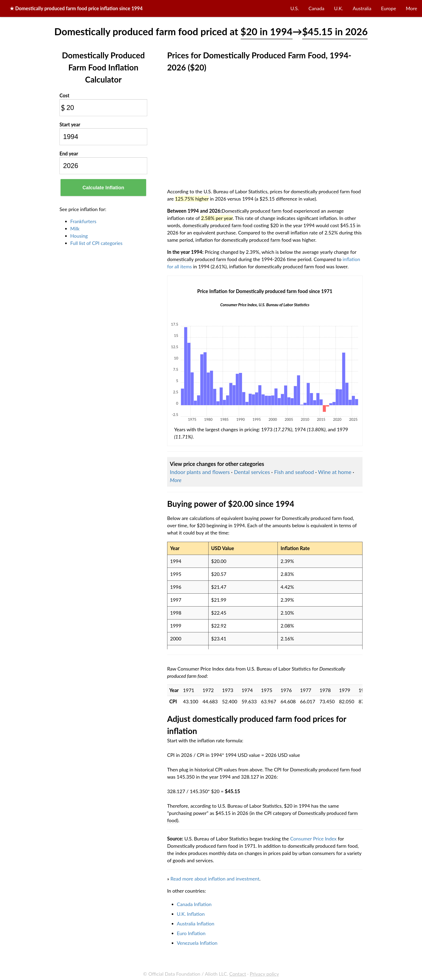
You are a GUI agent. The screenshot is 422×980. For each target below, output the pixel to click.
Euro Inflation (191, 933)
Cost (64, 95)
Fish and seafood (294, 472)
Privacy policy (264, 974)
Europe (389, 8)
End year (69, 154)
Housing (79, 236)
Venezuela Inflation (197, 943)
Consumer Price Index (313, 839)
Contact (238, 974)
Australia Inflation (196, 924)
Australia (362, 8)
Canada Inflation (194, 904)
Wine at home (335, 472)
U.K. (338, 8)
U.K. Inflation (191, 914)
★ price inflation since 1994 (76, 8)
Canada (316, 8)
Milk (75, 229)
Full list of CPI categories (96, 243)
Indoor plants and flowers (200, 472)
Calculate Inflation (103, 188)
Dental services (252, 472)
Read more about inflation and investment (215, 879)
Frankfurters (83, 221)
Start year (70, 124)
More (412, 8)
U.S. (295, 8)
